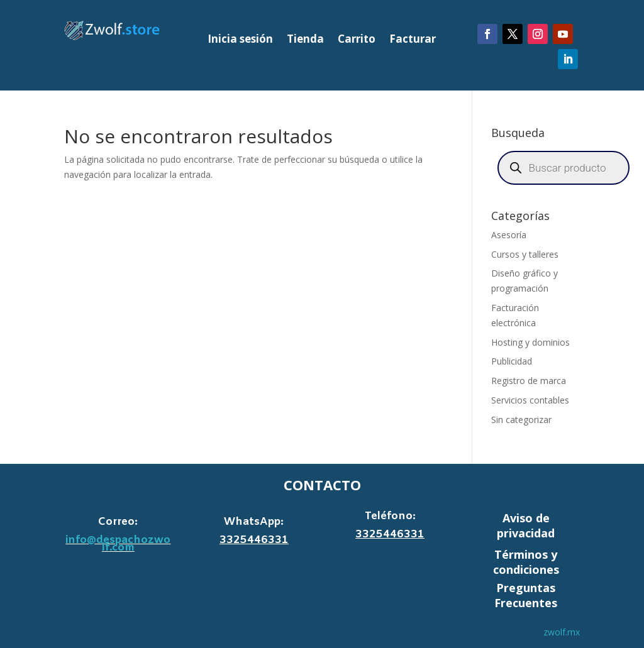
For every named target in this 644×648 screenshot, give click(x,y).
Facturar (413, 40)
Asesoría (509, 235)
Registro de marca (529, 381)
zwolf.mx (562, 632)
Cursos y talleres (525, 254)
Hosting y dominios (530, 342)
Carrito (357, 40)
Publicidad (512, 361)
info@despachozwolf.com (118, 544)
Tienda (305, 40)
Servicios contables (530, 400)
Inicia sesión (240, 40)
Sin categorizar (521, 420)
